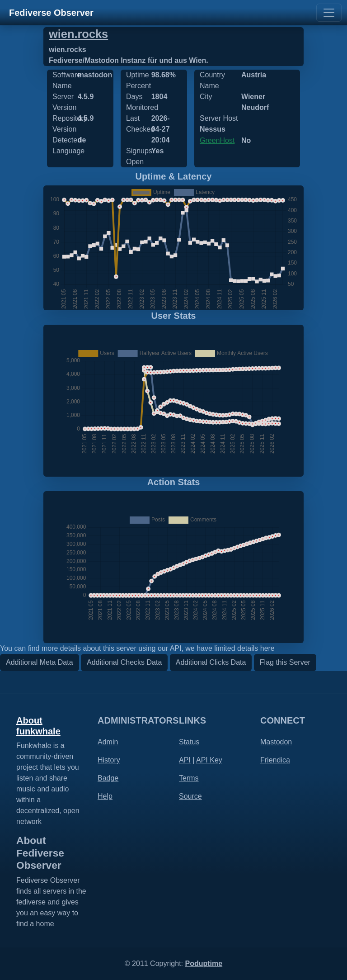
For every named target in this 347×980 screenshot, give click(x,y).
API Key (209, 760)
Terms (189, 778)
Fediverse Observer (51, 13)
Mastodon (276, 742)
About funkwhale (38, 726)
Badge (108, 778)
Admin (108, 742)
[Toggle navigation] (329, 13)
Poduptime (204, 963)
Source (190, 796)
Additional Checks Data (124, 662)
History (109, 760)
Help (105, 796)
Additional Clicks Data (211, 662)
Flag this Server (285, 662)
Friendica (275, 760)
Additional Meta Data (40, 662)
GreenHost (217, 140)
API (185, 760)
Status (189, 742)
